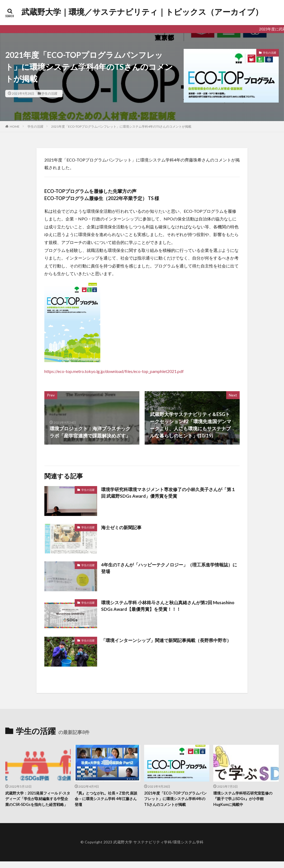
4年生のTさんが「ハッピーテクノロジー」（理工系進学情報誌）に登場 (166, 568)
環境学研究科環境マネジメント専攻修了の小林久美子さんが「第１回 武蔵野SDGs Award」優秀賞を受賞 (170, 493)
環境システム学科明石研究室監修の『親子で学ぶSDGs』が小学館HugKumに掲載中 (245, 799)
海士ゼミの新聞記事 (122, 527)
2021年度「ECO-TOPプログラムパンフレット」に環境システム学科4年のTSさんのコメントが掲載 (121, 126)
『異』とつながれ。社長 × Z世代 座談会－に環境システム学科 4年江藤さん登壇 (106, 799)
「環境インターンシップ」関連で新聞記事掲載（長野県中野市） (170, 640)
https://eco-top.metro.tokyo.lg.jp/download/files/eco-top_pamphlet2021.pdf (114, 371)
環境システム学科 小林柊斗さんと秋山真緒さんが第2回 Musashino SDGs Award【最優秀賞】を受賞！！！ (160, 606)
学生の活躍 (49, 93)
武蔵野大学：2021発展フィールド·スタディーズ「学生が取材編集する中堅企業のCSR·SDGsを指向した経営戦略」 (37, 802)
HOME (15, 126)
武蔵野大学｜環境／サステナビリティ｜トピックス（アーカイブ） (142, 12)
